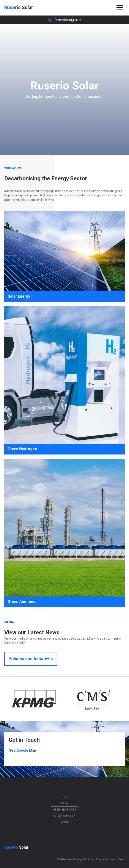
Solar (64, 803)
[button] (31, 659)
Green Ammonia (65, 816)
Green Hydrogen (64, 810)
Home (64, 797)
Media (64, 822)
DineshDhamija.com (68, 20)
